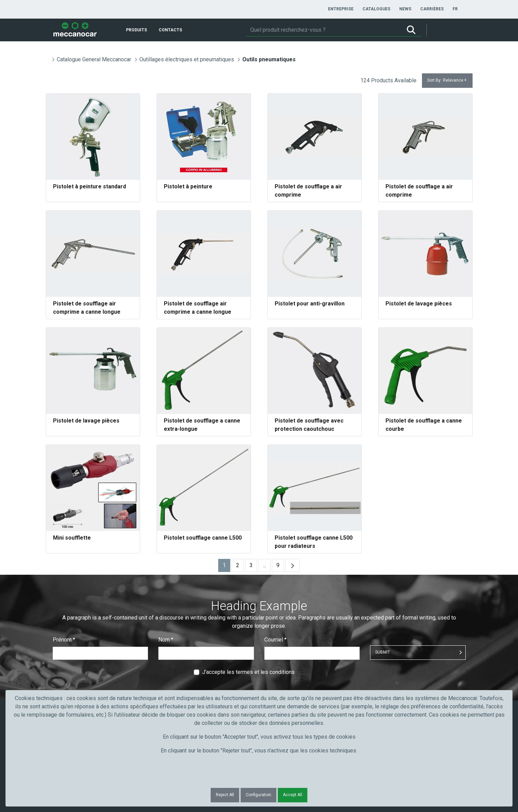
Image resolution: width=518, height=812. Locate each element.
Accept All (293, 795)
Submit (383, 652)
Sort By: (447, 80)
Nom (166, 640)
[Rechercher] (324, 30)
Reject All (225, 795)
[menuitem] (341, 9)
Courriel (275, 640)
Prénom (64, 640)
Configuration (258, 795)
